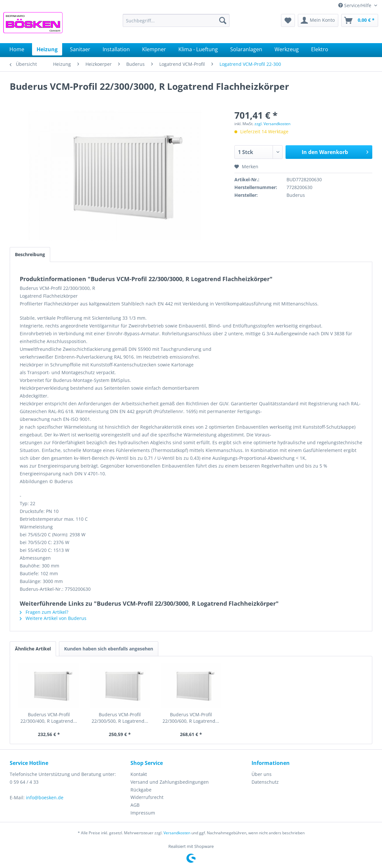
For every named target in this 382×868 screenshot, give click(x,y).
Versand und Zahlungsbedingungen (170, 782)
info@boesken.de (45, 797)
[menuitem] (176, 20)
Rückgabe (141, 790)
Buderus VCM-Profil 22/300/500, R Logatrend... (120, 718)
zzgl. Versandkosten (272, 124)
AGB (135, 805)
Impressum (143, 813)
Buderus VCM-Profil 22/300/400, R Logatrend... (49, 718)
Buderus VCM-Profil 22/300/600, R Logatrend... (191, 718)
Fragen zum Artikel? (44, 612)
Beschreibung (30, 254)
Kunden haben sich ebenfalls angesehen (109, 649)
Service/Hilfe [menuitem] (355, 5)
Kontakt (139, 774)
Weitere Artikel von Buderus (53, 618)
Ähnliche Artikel (33, 649)
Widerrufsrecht (147, 797)
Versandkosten (177, 833)
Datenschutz (265, 782)
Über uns (262, 774)
